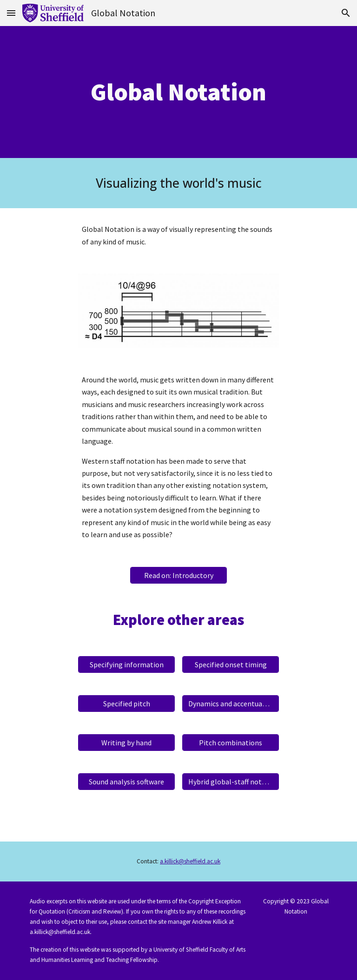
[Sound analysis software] (126, 782)
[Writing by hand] (126, 743)
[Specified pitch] (126, 704)
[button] (11, 13)
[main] (178, 92)
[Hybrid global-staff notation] (230, 782)
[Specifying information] (126, 664)
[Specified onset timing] (230, 664)
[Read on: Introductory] (178, 575)
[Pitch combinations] (230, 743)
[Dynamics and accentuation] (230, 704)
